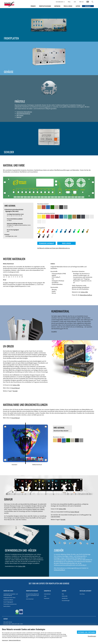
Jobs (75, 2)
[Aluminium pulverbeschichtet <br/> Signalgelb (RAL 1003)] (44, 217)
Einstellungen (92, 636)
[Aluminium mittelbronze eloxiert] (57, 207)
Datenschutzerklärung (15, 640)
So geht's (54, 332)
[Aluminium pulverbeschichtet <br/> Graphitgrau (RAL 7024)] (83, 217)
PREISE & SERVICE (68, 6)
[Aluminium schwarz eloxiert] (61, 207)
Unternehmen (47, 594)
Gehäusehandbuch (59, 570)
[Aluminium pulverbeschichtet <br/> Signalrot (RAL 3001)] (52, 217)
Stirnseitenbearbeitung (23, 114)
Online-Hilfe (84, 292)
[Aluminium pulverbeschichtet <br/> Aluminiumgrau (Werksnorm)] (87, 217)
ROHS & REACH (66, 243)
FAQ (63, 594)
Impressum (47, 598)
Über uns (81, 2)
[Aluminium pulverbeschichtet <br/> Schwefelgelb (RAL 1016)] (39, 217)
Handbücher (65, 598)
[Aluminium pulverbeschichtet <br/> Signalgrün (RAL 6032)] (70, 217)
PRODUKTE (33, 6)
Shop (69, 2)
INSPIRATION (57, 6)
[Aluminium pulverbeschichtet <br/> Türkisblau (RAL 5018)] (66, 217)
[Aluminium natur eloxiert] (66, 207)
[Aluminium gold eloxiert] (39, 207)
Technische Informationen (24, 112)
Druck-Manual (16, 388)
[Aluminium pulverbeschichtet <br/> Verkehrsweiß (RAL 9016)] (44, 222)
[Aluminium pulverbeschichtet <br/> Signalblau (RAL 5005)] (61, 217)
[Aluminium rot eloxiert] (44, 207)
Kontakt (15, 391)
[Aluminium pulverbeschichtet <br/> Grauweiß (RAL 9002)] (39, 222)
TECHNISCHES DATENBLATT (46, 243)
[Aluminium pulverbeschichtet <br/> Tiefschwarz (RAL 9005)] (79, 217)
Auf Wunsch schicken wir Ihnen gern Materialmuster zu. (54, 248)
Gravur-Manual (75, 512)
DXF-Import (20, 115)
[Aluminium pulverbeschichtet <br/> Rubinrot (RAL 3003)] (57, 217)
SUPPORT (78, 6)
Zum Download (30, 599)
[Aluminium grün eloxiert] (52, 207)
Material (19, 117)
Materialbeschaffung (86, 295)
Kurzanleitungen (66, 601)
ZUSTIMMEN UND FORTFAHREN (86, 632)
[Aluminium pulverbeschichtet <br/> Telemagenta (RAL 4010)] (48, 217)
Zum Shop (82, 594)
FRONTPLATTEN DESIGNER (45, 6)
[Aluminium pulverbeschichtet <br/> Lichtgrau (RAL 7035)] (92, 217)
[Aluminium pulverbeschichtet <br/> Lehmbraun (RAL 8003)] (74, 217)
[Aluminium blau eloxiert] (48, 207)
